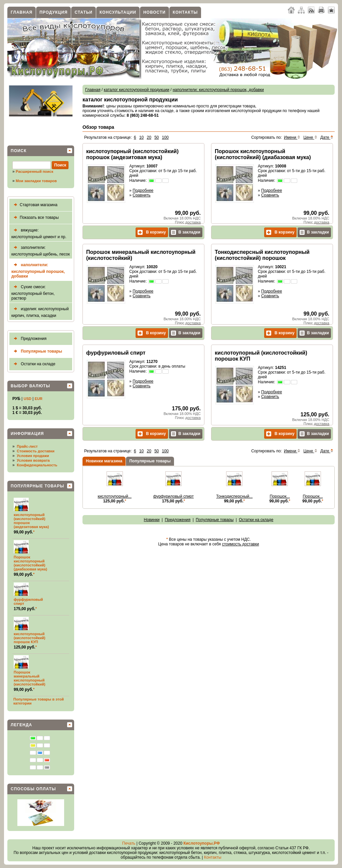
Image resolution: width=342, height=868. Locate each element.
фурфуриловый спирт (116, 353)
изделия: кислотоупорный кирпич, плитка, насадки (40, 311)
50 (156, 137)
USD (28, 399)
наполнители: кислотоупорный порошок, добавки (38, 270)
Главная (22, 12)
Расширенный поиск (34, 171)
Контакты (185, 12)
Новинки (152, 520)
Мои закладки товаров (36, 181)
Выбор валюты (30, 386)
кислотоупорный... (115, 496)
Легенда (21, 725)
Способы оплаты (33, 789)
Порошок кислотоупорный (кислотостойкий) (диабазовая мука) (30, 563)
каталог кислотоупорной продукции (137, 90)
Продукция (53, 12)
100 (165, 137)
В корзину (152, 232)
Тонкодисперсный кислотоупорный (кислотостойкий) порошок (262, 255)
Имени (292, 137)
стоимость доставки (241, 544)
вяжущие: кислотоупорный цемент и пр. (39, 233)
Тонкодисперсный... (234, 496)
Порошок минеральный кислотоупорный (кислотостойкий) (30, 678)
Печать (129, 843)
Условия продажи (33, 456)
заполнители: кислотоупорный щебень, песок (41, 250)
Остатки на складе (33, 364)
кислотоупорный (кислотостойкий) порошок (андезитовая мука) (132, 154)
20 (149, 137)
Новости (154, 12)
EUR (39, 399)
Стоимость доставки (36, 451)
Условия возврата (33, 460)
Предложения (29, 339)
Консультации (118, 12)
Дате (327, 137)
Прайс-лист (27, 446)
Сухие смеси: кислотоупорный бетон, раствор (33, 292)
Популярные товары (37, 351)
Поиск (19, 151)
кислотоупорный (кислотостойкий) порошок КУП (30, 638)
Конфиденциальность (37, 465)
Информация (27, 434)
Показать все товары (35, 218)
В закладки (186, 232)
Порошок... (280, 496)
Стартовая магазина (34, 205)
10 (141, 137)
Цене (310, 137)
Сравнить (141, 195)
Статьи (83, 12)
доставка (193, 222)
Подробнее (143, 190)
